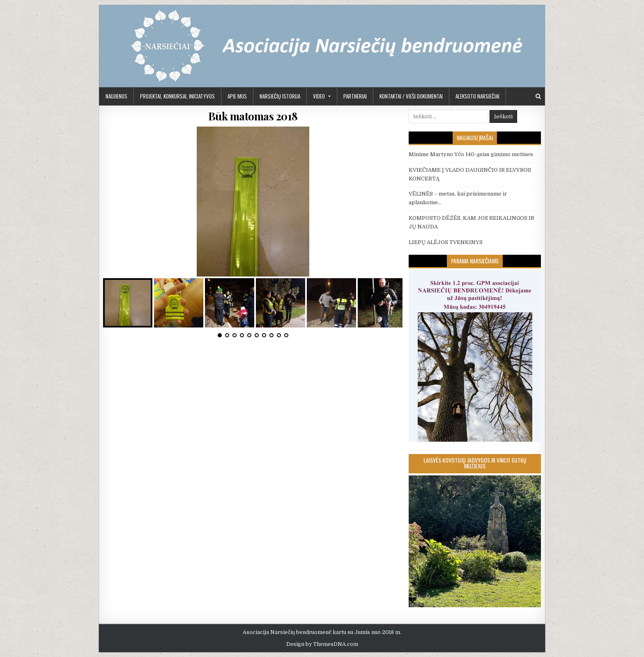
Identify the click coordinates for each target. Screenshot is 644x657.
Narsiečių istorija (280, 96)
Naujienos (116, 96)
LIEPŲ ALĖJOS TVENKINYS (446, 242)
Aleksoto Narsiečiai (477, 96)
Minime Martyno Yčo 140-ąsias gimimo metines (471, 154)
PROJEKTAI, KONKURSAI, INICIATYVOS (177, 96)
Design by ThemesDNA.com (322, 644)
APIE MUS (237, 96)
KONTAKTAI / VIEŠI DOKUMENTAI (411, 96)
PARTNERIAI (355, 96)
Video (319, 96)
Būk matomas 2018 (253, 116)
